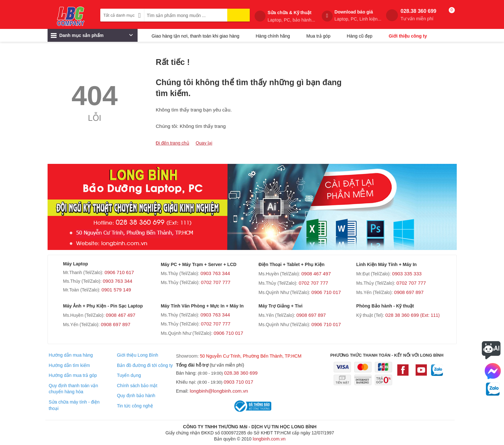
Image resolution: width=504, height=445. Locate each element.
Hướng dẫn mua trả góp (73, 375)
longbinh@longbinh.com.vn (219, 391)
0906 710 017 (326, 292)
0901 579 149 (116, 290)
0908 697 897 (409, 292)
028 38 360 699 (413, 315)
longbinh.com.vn (269, 439)
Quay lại (204, 143)
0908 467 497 (316, 274)
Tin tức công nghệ (135, 406)
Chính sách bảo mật (137, 386)
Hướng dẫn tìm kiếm (69, 365)
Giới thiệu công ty (408, 36)
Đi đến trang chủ (173, 143)
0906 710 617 (119, 272)
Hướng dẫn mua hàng (71, 355)
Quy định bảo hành (136, 396)
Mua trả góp (318, 36)
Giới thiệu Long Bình (138, 355)
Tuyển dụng (129, 375)
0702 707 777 (216, 282)
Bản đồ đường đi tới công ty (145, 365)
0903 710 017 (239, 382)
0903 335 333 (407, 274)
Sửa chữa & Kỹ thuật (291, 16)
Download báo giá (358, 16)
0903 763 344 (118, 281)
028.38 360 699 (418, 15)
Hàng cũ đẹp (360, 36)
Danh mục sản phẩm (92, 37)
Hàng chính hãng (273, 36)
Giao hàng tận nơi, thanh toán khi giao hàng (196, 36)
